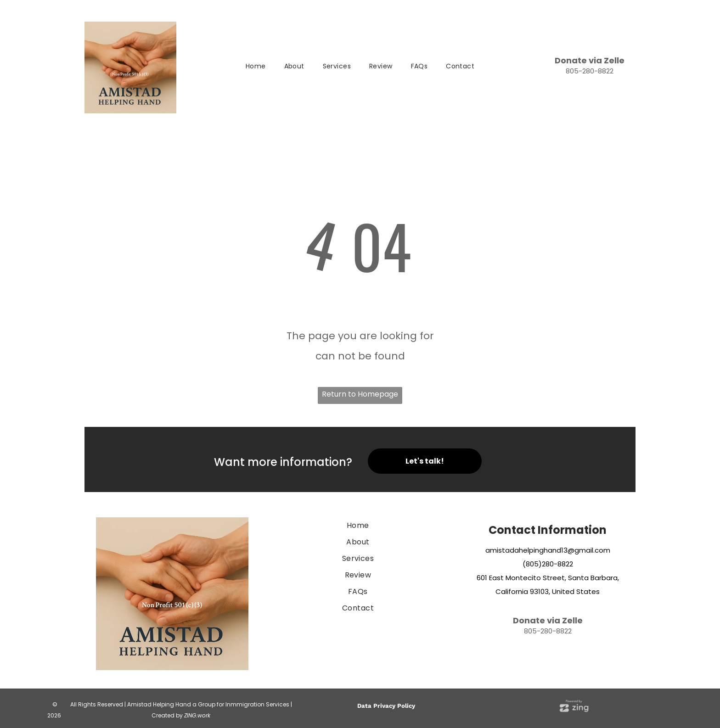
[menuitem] (256, 67)
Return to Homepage (360, 394)
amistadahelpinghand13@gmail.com (548, 550)
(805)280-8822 (548, 564)
